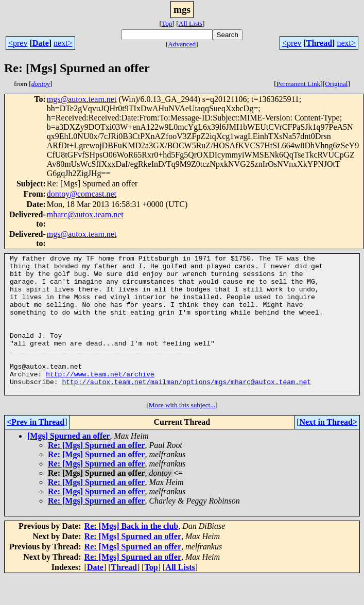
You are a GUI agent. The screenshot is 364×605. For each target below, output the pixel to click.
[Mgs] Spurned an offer (68, 464)
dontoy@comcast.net (82, 194)
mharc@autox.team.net (85, 214)
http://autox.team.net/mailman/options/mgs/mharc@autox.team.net (186, 408)
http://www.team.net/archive (100, 399)
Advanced (182, 44)
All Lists (190, 23)
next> (63, 43)
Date (41, 43)
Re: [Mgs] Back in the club (132, 554)
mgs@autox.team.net (82, 99)
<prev (18, 43)
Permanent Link (299, 84)
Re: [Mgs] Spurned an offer (96, 473)
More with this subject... (182, 433)
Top (167, 23)
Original (336, 84)
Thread (319, 43)
